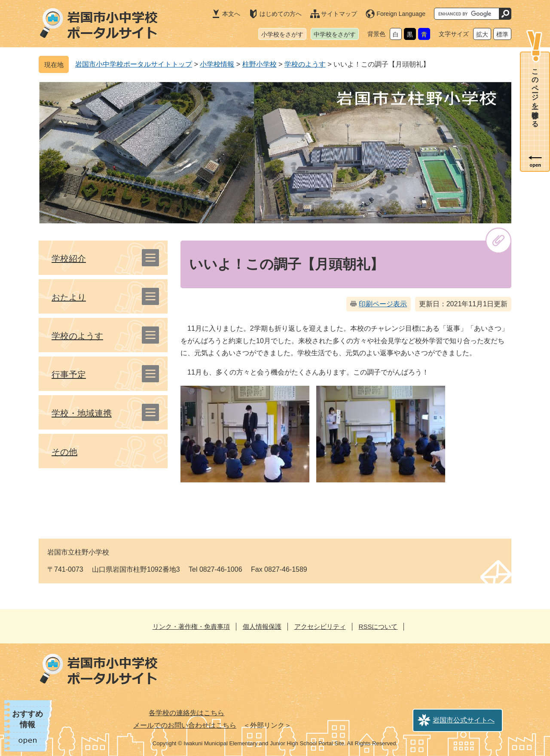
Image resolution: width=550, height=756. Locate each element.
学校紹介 (69, 259)
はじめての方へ (281, 14)
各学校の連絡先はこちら (186, 713)
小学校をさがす (282, 34)
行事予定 (69, 375)
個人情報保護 (262, 626)
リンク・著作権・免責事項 (191, 626)
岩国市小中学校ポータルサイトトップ (134, 64)
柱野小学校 (260, 64)
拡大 (482, 34)
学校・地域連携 (82, 413)
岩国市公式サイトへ (464, 720)
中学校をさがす (335, 34)
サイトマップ (339, 14)
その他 (64, 452)
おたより (69, 297)
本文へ (231, 14)
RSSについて (378, 626)
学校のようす (305, 64)
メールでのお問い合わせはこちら (185, 725)
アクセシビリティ (320, 626)
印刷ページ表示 (383, 304)
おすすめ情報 (27, 719)
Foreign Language (401, 14)
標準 (502, 34)
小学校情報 (217, 64)
